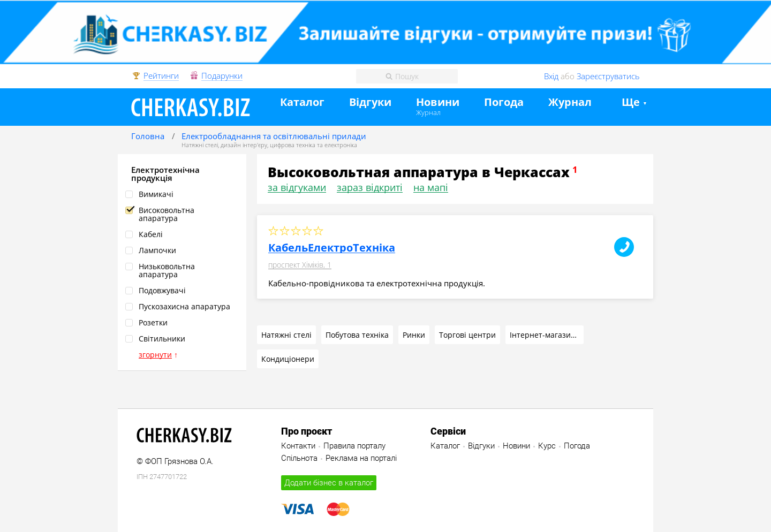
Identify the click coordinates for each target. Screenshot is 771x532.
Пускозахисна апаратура (184, 306)
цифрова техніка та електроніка (313, 145)
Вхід (551, 76)
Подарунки (222, 76)
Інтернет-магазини (545, 335)
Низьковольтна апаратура (167, 270)
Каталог (302, 102)
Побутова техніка (357, 335)
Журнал (428, 112)
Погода (504, 102)
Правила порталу (354, 446)
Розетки (153, 322)
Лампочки (157, 250)
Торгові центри (467, 335)
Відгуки (370, 102)
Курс (547, 446)
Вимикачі (156, 194)
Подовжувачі (162, 290)
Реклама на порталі (361, 458)
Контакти (298, 446)
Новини (438, 102)
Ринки (414, 335)
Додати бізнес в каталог (329, 483)
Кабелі (151, 234)
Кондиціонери (288, 359)
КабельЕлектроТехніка (332, 248)
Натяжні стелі (200, 145)
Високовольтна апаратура (167, 214)
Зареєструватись (608, 76)
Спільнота (299, 458)
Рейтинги (161, 76)
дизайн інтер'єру (244, 145)
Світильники (162, 339)
